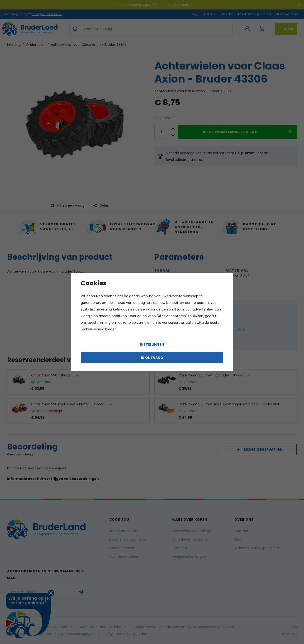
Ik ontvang (152, 358)
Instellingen (152, 344)
